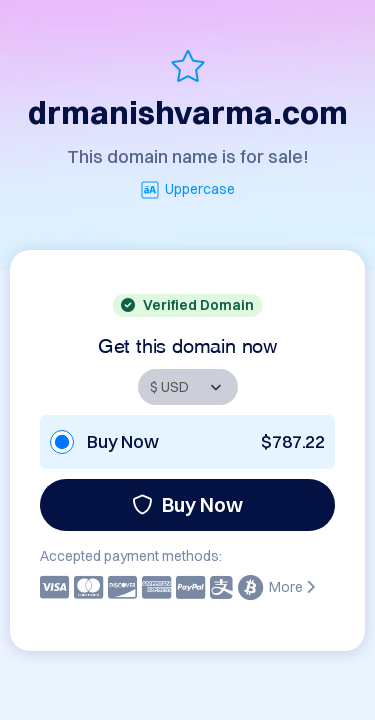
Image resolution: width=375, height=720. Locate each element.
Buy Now (187, 504)
